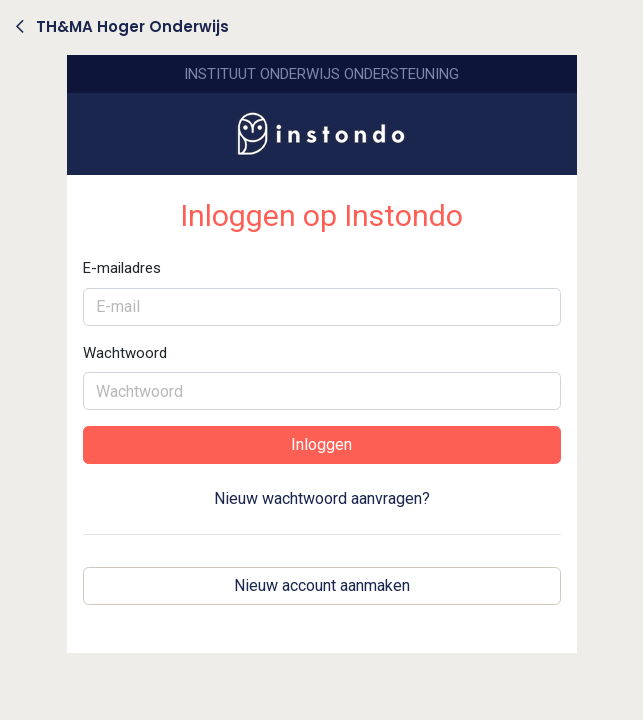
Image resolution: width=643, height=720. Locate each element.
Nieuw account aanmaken (322, 585)
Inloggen (321, 444)
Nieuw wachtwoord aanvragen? (322, 498)
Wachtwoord (125, 353)
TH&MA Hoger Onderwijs (122, 26)
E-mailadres (122, 268)
